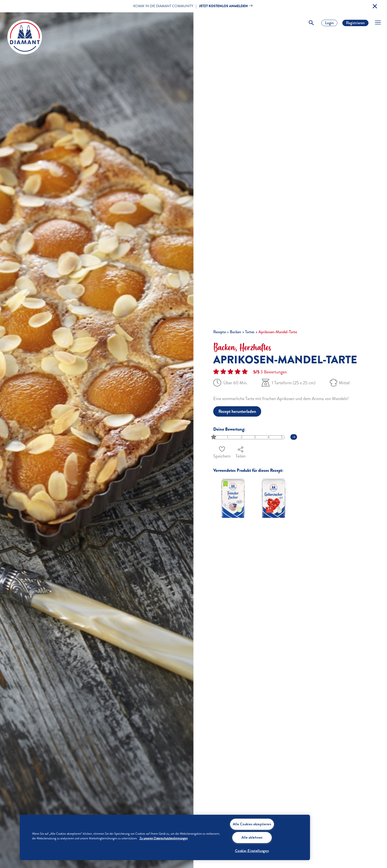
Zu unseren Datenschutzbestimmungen (164, 838)
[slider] (214, 437)
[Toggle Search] (311, 23)
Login (329, 23)
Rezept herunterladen (237, 411)
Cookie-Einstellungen (252, 851)
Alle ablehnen (252, 837)
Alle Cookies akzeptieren (252, 824)
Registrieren (355, 23)
